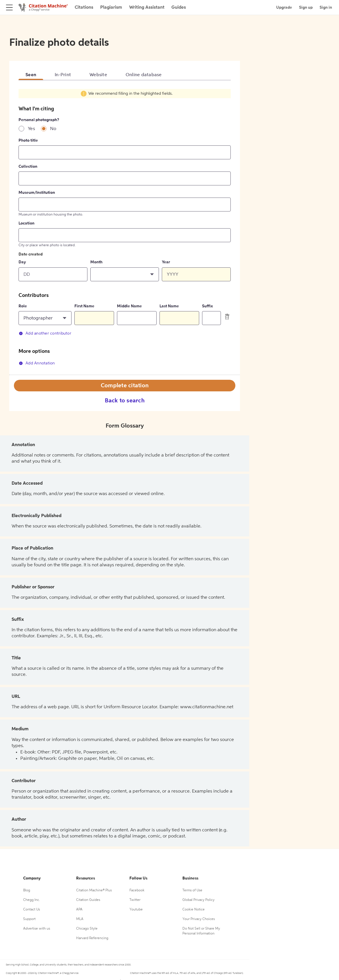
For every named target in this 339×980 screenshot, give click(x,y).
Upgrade (284, 8)
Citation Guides (88, 900)
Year (166, 262)
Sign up (306, 8)
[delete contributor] (227, 317)
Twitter (135, 900)
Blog (27, 890)
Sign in (326, 8)
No (53, 129)
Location (26, 223)
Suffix (207, 306)
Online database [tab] (144, 75)
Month (96, 262)
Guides (179, 8)
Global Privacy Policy (198, 900)
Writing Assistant (147, 8)
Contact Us (32, 910)
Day (22, 262)
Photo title (28, 140)
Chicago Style (87, 929)
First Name (84, 306)
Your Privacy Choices (199, 919)
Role (23, 306)
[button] (125, 274)
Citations (84, 8)
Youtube (136, 910)
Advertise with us (37, 929)
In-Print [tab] (63, 75)
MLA (80, 919)
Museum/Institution (37, 193)
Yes (31, 129)
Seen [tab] (31, 75)
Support (29, 919)
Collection (28, 167)
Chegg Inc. (32, 900)
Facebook (137, 890)
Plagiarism (111, 8)
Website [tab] (98, 75)
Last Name (169, 306)
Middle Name (129, 306)
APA (79, 910)
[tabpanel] (125, 231)
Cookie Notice (194, 910)
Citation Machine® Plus (94, 890)
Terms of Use (192, 890)
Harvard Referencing (92, 938)
